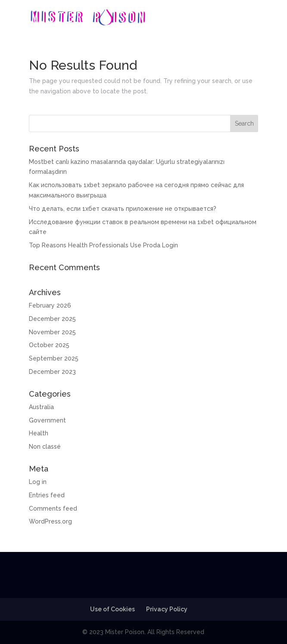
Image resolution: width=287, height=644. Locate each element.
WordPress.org (50, 521)
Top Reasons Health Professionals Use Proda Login (103, 245)
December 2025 (52, 319)
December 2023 (52, 372)
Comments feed (53, 508)
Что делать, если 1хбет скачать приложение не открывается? (123, 209)
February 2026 (50, 305)
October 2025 (49, 345)
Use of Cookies (112, 609)
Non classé (45, 447)
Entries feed (47, 495)
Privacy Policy (167, 609)
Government (47, 420)
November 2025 (52, 332)
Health (39, 433)
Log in (38, 482)
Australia (41, 407)
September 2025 (54, 358)
